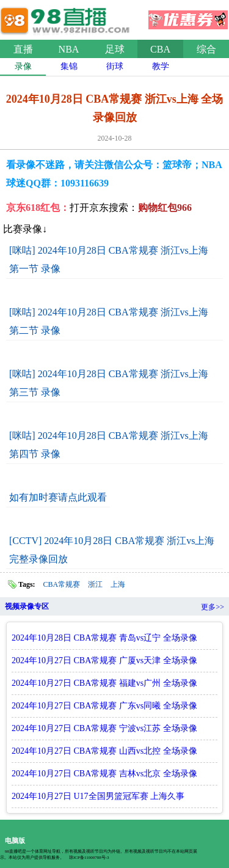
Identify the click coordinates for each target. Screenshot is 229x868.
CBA (160, 49)
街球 (115, 66)
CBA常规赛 (62, 584)
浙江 (95, 584)
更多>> (213, 607)
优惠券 (188, 16)
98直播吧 (67, 18)
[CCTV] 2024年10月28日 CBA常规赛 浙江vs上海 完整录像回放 (112, 550)
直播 (23, 49)
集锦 (69, 66)
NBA (69, 49)
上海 (118, 584)
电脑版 (15, 840)
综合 (206, 49)
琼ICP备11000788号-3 (89, 858)
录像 (23, 66)
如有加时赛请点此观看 (58, 497)
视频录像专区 (27, 606)
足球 (115, 49)
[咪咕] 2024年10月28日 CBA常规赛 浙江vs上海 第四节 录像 (109, 445)
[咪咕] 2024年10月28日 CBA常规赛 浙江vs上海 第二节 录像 (109, 321)
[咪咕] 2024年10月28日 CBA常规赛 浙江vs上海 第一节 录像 (109, 259)
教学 (161, 66)
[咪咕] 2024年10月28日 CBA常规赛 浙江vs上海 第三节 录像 (109, 383)
